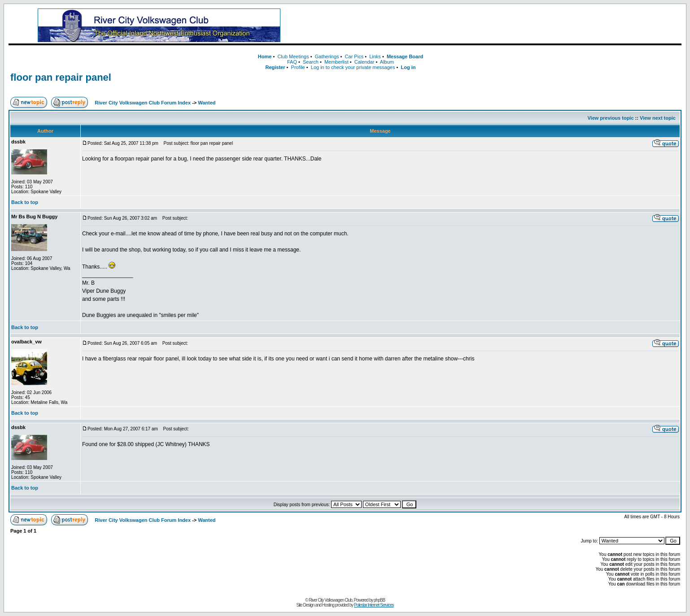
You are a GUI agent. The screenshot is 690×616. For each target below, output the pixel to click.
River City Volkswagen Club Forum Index (143, 103)
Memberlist (336, 62)
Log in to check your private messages (353, 67)
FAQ (292, 62)
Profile (298, 67)
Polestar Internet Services (374, 605)
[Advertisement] (497, 26)
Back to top (25, 202)
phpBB (379, 600)
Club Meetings (293, 56)
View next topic (658, 118)
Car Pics (354, 56)
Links (375, 56)
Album (387, 62)
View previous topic (610, 118)
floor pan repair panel (61, 77)
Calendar (365, 62)
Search (311, 62)
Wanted (207, 103)
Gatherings (327, 56)
